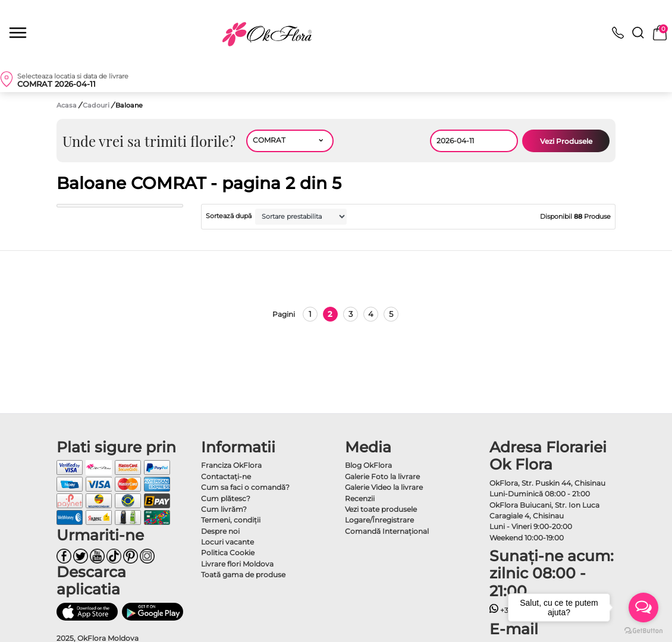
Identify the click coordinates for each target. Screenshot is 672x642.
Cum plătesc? (226, 498)
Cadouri (97, 105)
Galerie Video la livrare (384, 487)
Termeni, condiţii (231, 520)
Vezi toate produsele (381, 509)
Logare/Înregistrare (379, 520)
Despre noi (220, 531)
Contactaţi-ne (226, 476)
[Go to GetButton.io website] (643, 630)
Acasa (67, 105)
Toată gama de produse (243, 575)
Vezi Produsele (566, 141)
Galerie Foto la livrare (382, 476)
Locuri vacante (227, 542)
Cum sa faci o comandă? (245, 487)
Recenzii (360, 498)
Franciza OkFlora (231, 465)
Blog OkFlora (368, 465)
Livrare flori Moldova (237, 564)
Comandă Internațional (387, 531)
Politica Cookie (228, 553)
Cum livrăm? (224, 509)
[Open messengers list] (643, 608)
